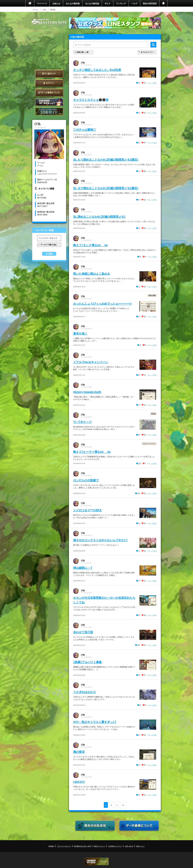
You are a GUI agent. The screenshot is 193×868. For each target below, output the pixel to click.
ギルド (108, 3)
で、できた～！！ (82, 422)
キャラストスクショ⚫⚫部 (91, 100)
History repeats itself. (87, 392)
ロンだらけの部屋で (86, 480)
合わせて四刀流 (83, 632)
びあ (44, 9)
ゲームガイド (49, 111)
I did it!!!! (79, 782)
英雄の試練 (152, 295)
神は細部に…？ (83, 568)
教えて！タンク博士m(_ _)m (90, 245)
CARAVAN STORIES (96, 861)
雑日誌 (153, 414)
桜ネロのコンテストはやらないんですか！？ (100, 540)
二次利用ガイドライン (115, 846)
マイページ (42, 3)
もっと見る (152, 83)
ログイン (49, 83)
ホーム (35, 9)
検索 (50, 254)
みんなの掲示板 (73, 3)
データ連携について (49, 93)
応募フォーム (140, 846)
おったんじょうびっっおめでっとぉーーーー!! (102, 303)
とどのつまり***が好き (88, 510)
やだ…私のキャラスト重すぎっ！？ (95, 722)
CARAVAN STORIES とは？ (49, 102)
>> (123, 805)
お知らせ (56, 3)
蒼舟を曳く (80, 333)
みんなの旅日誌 (92, 3)
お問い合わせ (129, 846)
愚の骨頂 (79, 752)
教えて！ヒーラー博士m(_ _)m (92, 452)
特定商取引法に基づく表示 (82, 846)
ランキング (121, 3)
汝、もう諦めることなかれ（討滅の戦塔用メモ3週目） (106, 159)
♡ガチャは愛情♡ (84, 129)
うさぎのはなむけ (84, 692)
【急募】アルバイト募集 (87, 662)
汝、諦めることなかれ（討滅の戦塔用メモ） (99, 216)
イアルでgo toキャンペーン (91, 362)
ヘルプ (134, 3)
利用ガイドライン (99, 846)
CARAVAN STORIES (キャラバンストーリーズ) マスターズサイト (49, 22)
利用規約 (51, 846)
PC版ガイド (49, 74)
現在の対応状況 (150, 3)
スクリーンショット (149, 444)
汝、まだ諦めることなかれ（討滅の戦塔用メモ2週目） (106, 188)
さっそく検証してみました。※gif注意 (97, 70)
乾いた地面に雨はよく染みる (92, 273)
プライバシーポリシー (64, 846)
